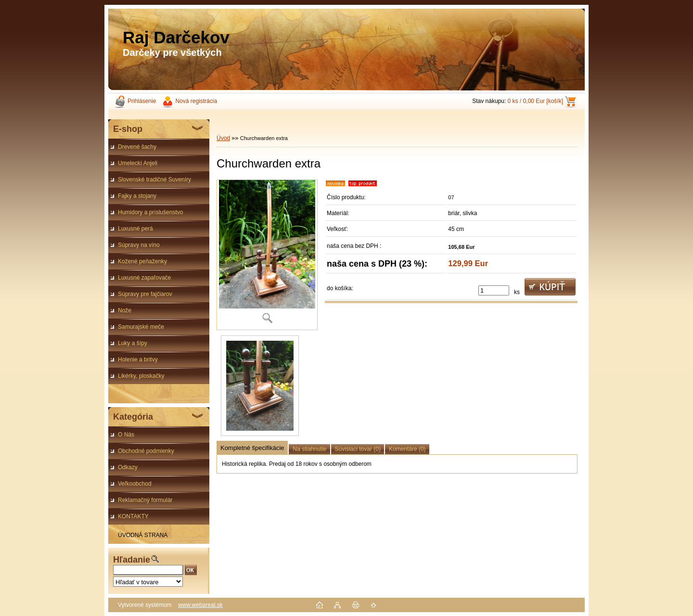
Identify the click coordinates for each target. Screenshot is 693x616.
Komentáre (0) (407, 449)
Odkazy (128, 467)
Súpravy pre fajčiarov (145, 294)
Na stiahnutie (309, 449)
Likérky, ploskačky (141, 376)
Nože (125, 310)
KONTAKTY (133, 516)
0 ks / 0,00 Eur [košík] (535, 101)
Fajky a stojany (137, 196)
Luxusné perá (135, 229)
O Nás (126, 435)
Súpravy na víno (139, 245)
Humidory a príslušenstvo (150, 212)
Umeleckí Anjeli (138, 163)
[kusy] (494, 290)
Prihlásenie (142, 101)
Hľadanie (132, 560)
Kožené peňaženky (142, 261)
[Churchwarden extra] (267, 255)
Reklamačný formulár (145, 500)
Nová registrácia (196, 101)
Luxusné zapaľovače (144, 278)
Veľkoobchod (135, 484)
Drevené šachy (137, 147)
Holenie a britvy (138, 359)
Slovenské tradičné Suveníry (154, 180)
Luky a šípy (133, 343)
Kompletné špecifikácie (252, 448)
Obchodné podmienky (146, 451)
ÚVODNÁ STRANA (143, 535)
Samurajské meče (141, 327)
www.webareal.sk (200, 605)
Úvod (223, 138)
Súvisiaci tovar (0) (358, 449)
